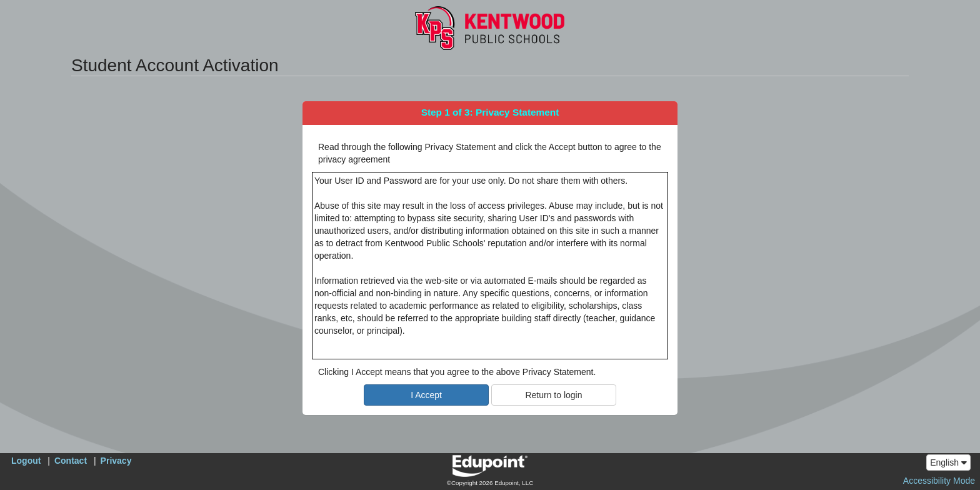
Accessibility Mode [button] (939, 481)
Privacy (116, 461)
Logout (26, 461)
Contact (71, 461)
